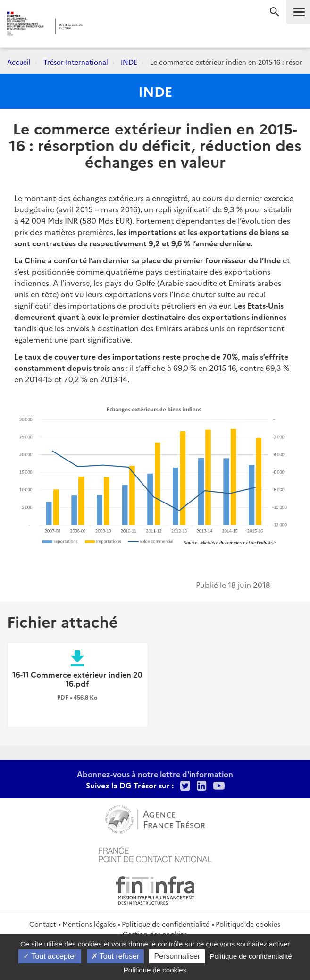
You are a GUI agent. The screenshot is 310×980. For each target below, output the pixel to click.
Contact (43, 924)
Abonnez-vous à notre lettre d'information (155, 774)
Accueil (19, 62)
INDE (129, 62)
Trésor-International (76, 62)
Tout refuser (116, 956)
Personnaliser (177, 956)
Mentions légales (89, 924)
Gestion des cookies (155, 934)
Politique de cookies (248, 924)
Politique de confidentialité (166, 924)
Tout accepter (50, 956)
